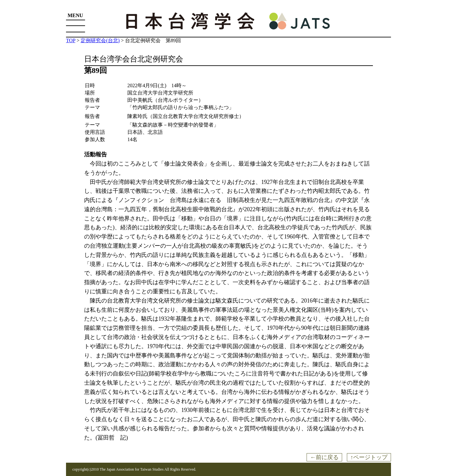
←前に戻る (324, 457)
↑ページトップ (369, 457)
